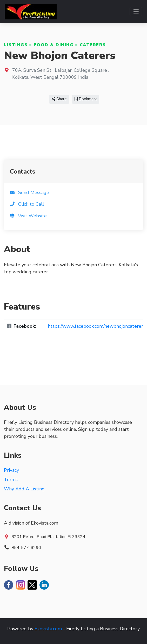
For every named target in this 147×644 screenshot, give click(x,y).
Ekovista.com (48, 629)
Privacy (11, 470)
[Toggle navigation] (136, 12)
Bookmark (86, 99)
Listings (16, 45)
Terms (11, 480)
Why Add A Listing (24, 489)
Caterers (93, 45)
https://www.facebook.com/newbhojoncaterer (95, 326)
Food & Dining (54, 45)
